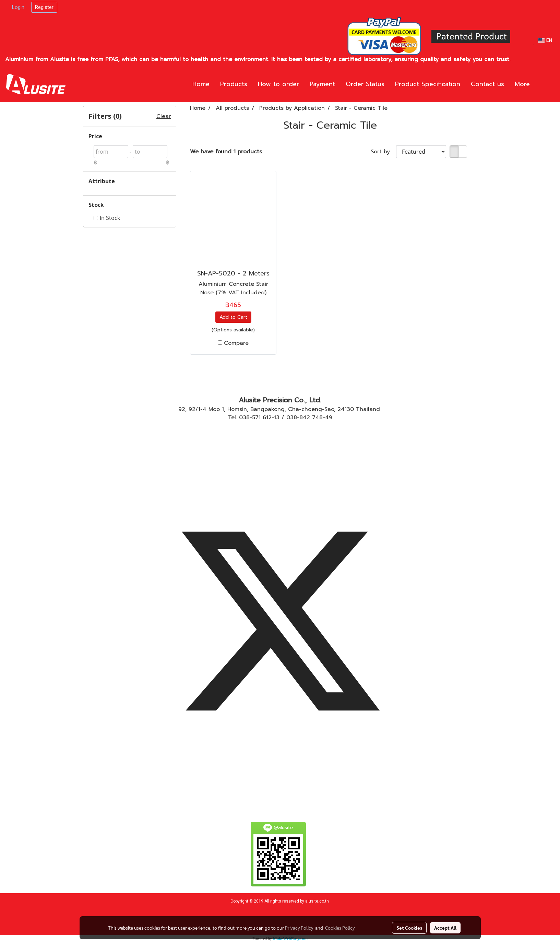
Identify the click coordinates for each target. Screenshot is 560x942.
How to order (278, 84)
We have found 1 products (226, 152)
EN (545, 40)
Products (234, 84)
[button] (545, 84)
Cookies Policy (340, 928)
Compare (236, 343)
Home (201, 84)
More (522, 84)
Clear (164, 116)
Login (18, 7)
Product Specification (428, 84)
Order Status (365, 84)
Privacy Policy (299, 928)
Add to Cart (233, 317)
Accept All (445, 928)
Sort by (383, 152)
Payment (322, 84)
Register (44, 7)
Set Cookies (409, 928)
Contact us (487, 84)
